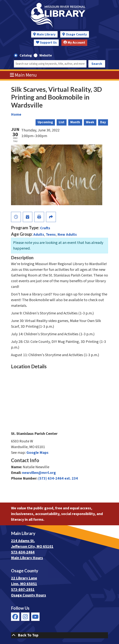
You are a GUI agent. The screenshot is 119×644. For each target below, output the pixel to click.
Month (75, 122)
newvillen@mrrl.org (39, 473)
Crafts (45, 228)
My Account (74, 43)
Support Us (46, 43)
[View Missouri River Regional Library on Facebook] (15, 617)
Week (90, 122)
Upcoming (45, 122)
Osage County (76, 34)
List (62, 122)
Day (103, 122)
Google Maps (37, 453)
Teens (51, 235)
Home (16, 115)
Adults (39, 235)
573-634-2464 (23, 552)
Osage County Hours (29, 595)
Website (46, 55)
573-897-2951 (23, 590)
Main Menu (23, 75)
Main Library (46, 34)
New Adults (67, 235)
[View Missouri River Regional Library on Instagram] (25, 617)
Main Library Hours (27, 558)
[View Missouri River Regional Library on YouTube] (35, 617)
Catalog (26, 55)
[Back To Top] (59, 635)
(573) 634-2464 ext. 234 (58, 478)
